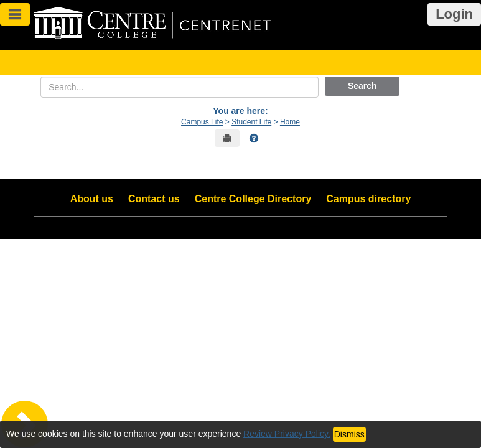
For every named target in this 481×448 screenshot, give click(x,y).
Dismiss (349, 434)
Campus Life (202, 122)
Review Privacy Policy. (287, 434)
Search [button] (362, 86)
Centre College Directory (253, 199)
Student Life (251, 122)
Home (290, 122)
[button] (254, 138)
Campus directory (368, 199)
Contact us (154, 199)
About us (92, 199)
